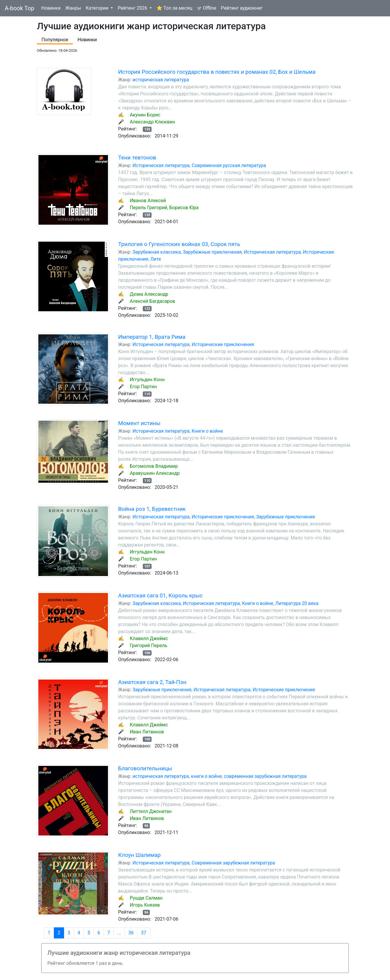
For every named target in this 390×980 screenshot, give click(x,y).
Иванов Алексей (148, 201)
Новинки (51, 8)
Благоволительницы (145, 768)
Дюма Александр (149, 294)
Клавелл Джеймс (149, 638)
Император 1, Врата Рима (152, 337)
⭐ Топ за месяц (174, 8)
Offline (207, 8)
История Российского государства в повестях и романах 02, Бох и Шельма (217, 72)
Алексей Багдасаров (153, 301)
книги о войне (206, 776)
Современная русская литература (229, 165)
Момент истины (139, 423)
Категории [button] (98, 8)
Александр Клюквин (153, 122)
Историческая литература (161, 165)
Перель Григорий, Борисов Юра (164, 208)
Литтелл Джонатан (151, 811)
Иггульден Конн (147, 380)
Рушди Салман (146, 898)
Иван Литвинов (147, 732)
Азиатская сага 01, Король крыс (160, 595)
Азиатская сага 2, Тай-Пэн (152, 682)
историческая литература (161, 80)
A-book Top (19, 8)
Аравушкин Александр (155, 473)
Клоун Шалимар (139, 855)
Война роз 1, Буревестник (152, 509)
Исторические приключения (223, 344)
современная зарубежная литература (265, 776)
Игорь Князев (145, 905)
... (119, 933)
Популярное (55, 40)
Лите (156, 259)
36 (131, 933)
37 (144, 933)
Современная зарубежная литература (233, 863)
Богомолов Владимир (154, 466)
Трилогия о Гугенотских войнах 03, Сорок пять (179, 244)
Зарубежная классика (157, 252)
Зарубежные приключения (212, 252)
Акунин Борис (145, 115)
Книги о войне (207, 431)
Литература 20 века (297, 603)
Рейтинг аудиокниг (242, 8)
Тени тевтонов (137, 158)
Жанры (73, 8)
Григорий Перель (149, 645)
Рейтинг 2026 (133, 8)
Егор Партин (143, 387)
